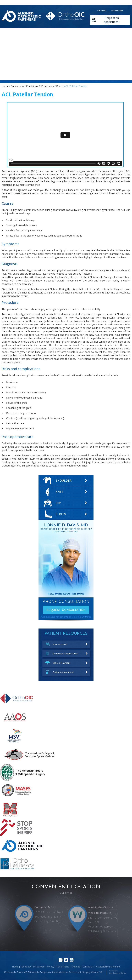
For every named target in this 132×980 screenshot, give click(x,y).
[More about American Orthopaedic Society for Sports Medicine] (29, 762)
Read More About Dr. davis (66, 594)
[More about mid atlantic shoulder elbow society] (16, 799)
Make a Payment (62, 663)
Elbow (61, 514)
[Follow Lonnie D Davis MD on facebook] (60, 960)
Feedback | (27, 967)
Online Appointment (63, 672)
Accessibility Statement (108, 967)
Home (5, 86)
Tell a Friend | (64, 967)
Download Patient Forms (65, 654)
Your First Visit (60, 644)
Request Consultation (66, 610)
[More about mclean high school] (10, 817)
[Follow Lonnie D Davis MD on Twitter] (66, 960)
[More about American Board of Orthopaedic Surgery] (23, 780)
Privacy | (51, 967)
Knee (59, 86)
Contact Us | (89, 967)
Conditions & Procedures (40, 86)
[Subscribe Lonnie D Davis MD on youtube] (71, 960)
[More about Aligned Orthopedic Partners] (22, 854)
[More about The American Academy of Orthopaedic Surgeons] (15, 725)
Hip (58, 503)
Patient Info (17, 86)
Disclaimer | (40, 967)
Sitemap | (77, 967)
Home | (16, 967)
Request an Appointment (112, 20)
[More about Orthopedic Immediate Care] (16, 706)
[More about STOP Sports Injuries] (16, 835)
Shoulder (64, 481)
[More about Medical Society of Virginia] (14, 743)
